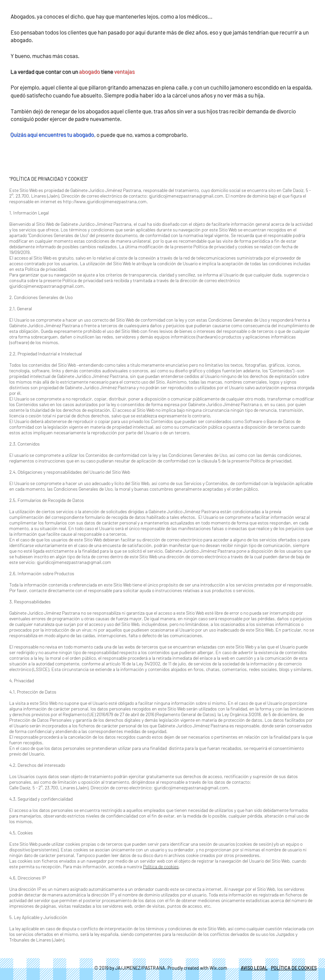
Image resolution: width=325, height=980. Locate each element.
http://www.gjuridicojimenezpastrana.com (105, 201)
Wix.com (218, 968)
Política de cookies (161, 866)
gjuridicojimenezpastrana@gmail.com (186, 196)
